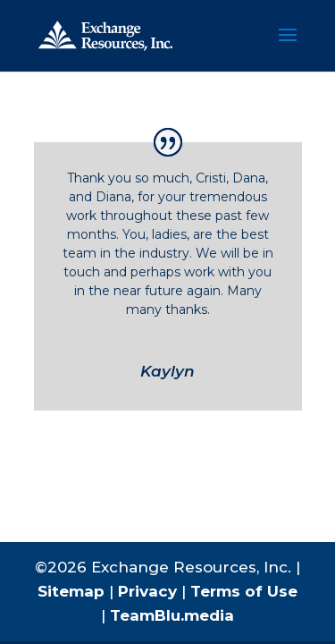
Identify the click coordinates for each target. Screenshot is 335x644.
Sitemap (71, 591)
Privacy (147, 591)
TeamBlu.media (172, 615)
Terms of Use (244, 591)
